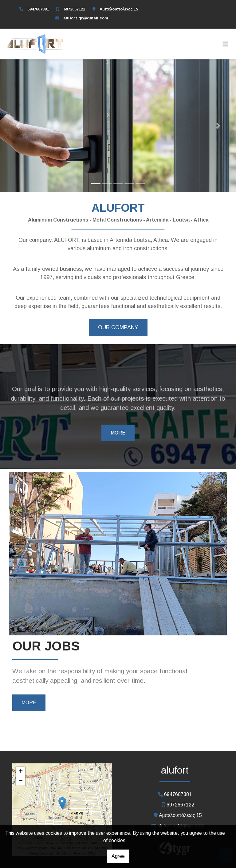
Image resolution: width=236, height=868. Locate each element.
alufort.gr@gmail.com (86, 18)
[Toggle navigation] (225, 44)
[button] (18, 126)
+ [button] (21, 772)
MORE (118, 433)
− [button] (21, 781)
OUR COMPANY (118, 327)
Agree (118, 856)
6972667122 (74, 9)
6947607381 (38, 9)
